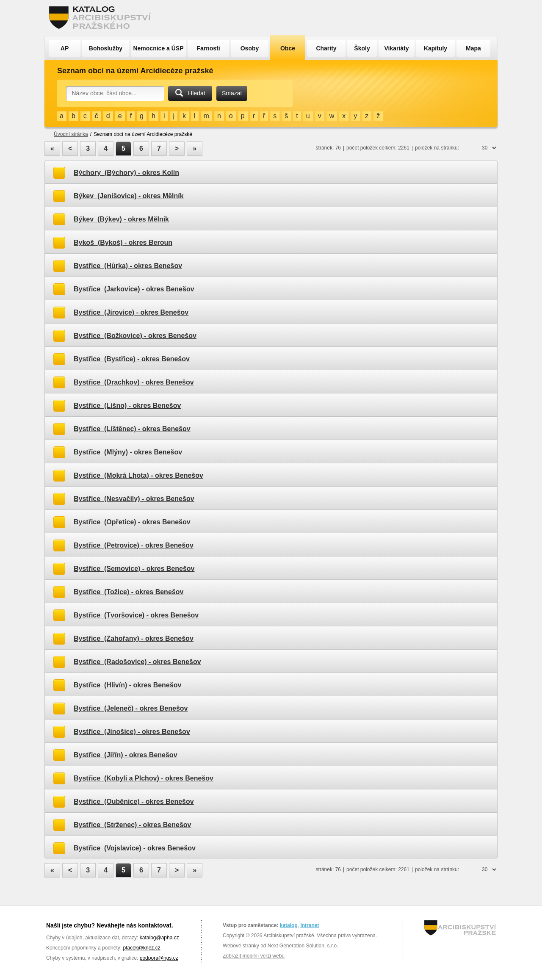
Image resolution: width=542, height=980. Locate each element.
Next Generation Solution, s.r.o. (303, 946)
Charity (326, 48)
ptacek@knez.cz (141, 948)
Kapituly (436, 48)
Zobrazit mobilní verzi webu (254, 956)
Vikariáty (396, 48)
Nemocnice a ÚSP (158, 48)
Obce (288, 48)
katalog (289, 925)
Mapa (473, 48)
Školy (362, 48)
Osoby (250, 48)
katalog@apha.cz (159, 938)
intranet (310, 925)
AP (65, 48)
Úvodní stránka (71, 134)
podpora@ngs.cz (159, 958)
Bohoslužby (106, 48)
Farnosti (208, 48)
